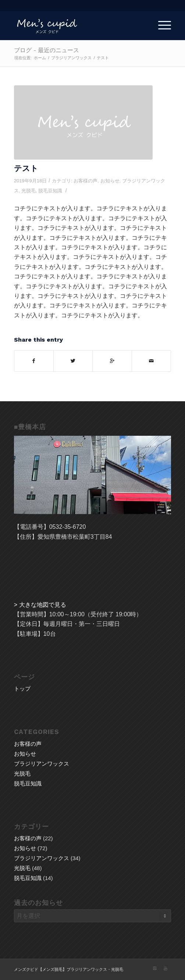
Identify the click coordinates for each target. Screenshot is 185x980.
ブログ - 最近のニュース (47, 50)
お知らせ (110, 181)
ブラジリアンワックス (71, 58)
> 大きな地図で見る (40, 605)
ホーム (40, 58)
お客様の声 (86, 181)
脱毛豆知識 (50, 191)
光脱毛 (29, 191)
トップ (22, 689)
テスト (26, 168)
